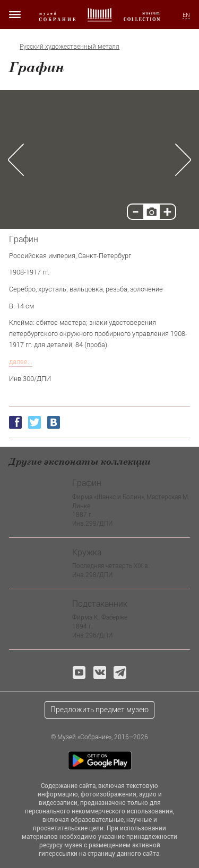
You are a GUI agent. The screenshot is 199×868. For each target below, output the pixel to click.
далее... (21, 361)
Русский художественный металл (70, 46)
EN (186, 15)
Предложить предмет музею (99, 709)
